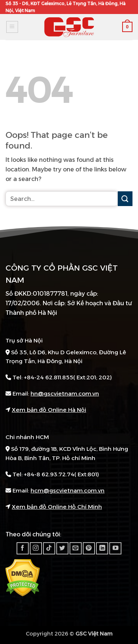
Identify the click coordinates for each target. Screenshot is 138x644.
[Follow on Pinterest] (89, 548)
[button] (12, 27)
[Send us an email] (76, 548)
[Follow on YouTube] (115, 548)
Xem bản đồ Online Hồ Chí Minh (57, 507)
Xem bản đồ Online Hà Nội (49, 410)
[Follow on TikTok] (49, 548)
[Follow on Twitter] (62, 548)
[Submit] (125, 199)
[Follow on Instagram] (36, 548)
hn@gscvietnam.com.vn (65, 394)
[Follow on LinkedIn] (102, 548)
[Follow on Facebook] (23, 548)
